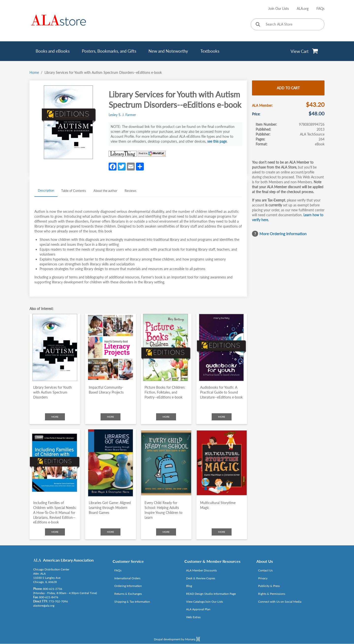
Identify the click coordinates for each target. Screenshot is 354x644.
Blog (189, 586)
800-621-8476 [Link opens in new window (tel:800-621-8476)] (49, 597)
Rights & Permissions (272, 594)
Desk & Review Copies (201, 578)
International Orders (127, 578)
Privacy (263, 578)
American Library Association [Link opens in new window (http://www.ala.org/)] (68, 560)
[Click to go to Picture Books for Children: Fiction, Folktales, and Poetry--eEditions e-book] (166, 347)
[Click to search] (258, 25)
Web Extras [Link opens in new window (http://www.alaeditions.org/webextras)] (193, 617)
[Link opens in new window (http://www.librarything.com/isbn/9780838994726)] (123, 154)
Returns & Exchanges (128, 594)
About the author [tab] (105, 191)
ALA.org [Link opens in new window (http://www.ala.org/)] (303, 8)
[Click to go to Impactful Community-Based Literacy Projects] (110, 347)
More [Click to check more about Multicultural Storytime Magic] (222, 532)
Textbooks (210, 51)
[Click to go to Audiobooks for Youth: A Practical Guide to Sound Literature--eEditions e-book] (222, 347)
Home (34, 72)
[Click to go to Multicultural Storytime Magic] (222, 463)
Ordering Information (128, 586)
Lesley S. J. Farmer (122, 115)
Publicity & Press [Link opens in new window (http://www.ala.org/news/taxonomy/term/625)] (269, 586)
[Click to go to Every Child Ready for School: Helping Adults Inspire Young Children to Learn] (166, 463)
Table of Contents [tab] (74, 191)
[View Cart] (304, 51)
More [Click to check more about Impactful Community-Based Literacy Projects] (111, 417)
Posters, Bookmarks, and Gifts (109, 51)
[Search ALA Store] (288, 24)
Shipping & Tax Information (132, 602)
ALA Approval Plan (198, 609)
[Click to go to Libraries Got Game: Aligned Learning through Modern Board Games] (110, 463)
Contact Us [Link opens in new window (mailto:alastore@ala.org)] (265, 570)
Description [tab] (46, 190)
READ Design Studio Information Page (211, 594)
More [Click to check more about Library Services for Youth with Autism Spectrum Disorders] (55, 417)
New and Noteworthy (168, 51)
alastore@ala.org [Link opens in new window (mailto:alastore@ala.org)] (44, 606)
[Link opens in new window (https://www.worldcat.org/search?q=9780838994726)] (152, 154)
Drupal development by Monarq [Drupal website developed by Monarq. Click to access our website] (177, 639)
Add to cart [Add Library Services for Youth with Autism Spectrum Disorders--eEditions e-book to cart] (288, 88)
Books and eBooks (53, 51)
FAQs (320, 8)
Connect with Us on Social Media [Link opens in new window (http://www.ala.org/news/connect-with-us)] (280, 602)
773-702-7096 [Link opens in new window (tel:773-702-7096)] (58, 601)
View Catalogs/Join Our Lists (205, 602)
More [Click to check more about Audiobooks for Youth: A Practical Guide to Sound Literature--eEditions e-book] (222, 417)
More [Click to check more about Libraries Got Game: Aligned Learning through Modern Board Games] (111, 532)
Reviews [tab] (131, 191)
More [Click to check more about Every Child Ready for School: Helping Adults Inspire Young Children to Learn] (166, 532)
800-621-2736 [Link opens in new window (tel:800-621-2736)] (53, 589)
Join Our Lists (279, 8)
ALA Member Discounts (201, 570)
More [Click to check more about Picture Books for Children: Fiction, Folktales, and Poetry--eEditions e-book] (166, 417)
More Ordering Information (283, 234)
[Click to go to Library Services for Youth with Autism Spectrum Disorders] (55, 347)
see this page (217, 141)
